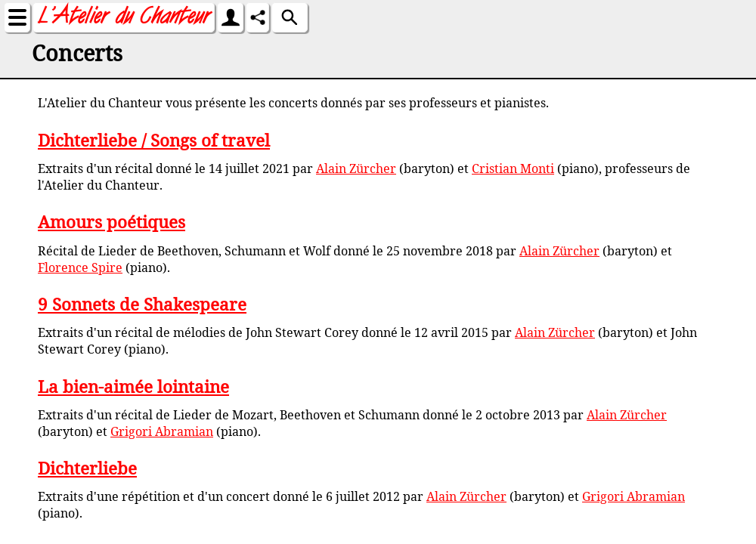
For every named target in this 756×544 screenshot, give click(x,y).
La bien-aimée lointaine (133, 386)
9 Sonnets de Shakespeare (142, 304)
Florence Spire (80, 267)
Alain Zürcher (356, 168)
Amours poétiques (112, 222)
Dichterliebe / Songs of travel (154, 140)
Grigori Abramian (162, 431)
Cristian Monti (513, 168)
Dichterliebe (87, 468)
